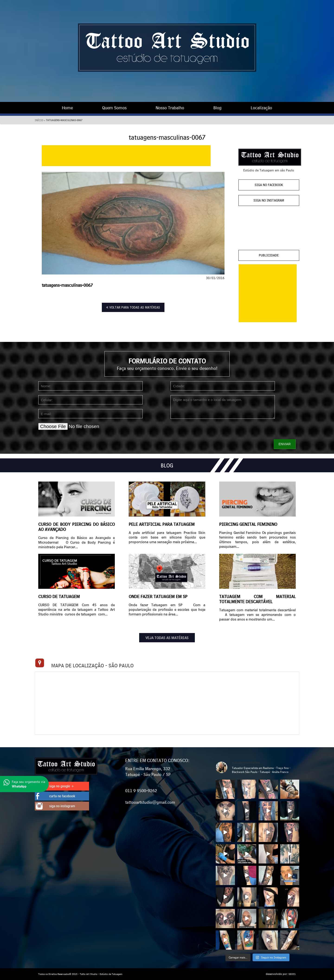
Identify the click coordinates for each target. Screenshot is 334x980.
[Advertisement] (126, 156)
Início (39, 120)
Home (67, 108)
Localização (261, 108)
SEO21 (292, 974)
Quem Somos (114, 108)
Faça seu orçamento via (24, 784)
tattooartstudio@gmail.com (150, 802)
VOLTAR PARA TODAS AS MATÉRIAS (133, 307)
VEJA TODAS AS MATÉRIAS (167, 638)
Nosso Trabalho (170, 108)
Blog (217, 108)
